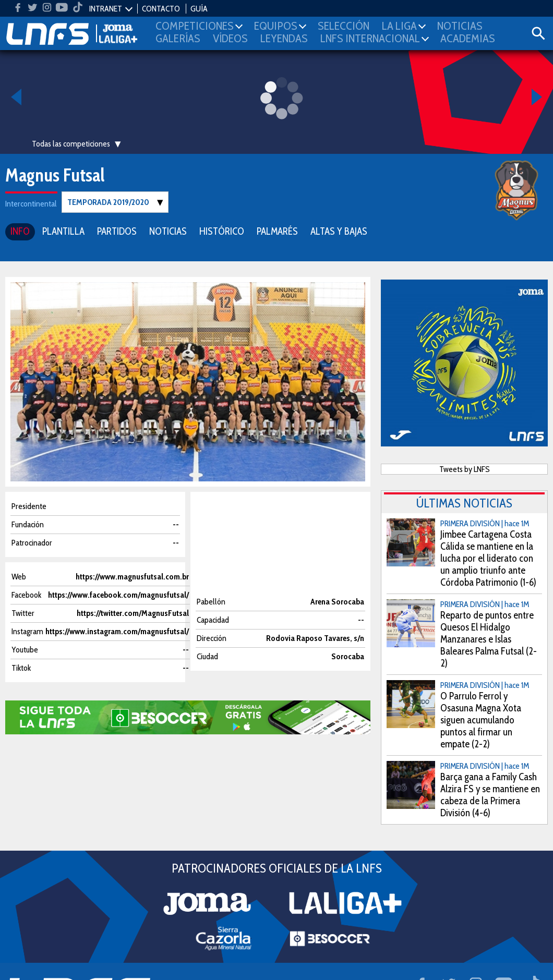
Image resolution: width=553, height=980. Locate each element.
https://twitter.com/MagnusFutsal (133, 613)
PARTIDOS (117, 231)
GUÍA (199, 9)
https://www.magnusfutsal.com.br (132, 576)
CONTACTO (161, 9)
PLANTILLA (63, 231)
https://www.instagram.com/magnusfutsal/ (117, 631)
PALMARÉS (277, 231)
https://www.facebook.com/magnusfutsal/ (118, 594)
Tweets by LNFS (465, 469)
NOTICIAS (168, 231)
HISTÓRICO (222, 231)
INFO (20, 231)
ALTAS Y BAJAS (339, 231)
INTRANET (106, 9)
